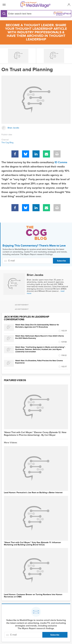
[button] (69, 5)
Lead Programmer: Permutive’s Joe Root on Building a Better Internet (33, 493)
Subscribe (61, 261)
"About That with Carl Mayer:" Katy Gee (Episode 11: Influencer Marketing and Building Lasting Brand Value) (32, 544)
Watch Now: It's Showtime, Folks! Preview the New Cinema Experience (39, 362)
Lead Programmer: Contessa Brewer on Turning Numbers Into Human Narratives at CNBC (33, 596)
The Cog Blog (7, 143)
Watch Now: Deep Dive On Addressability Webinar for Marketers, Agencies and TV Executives (37, 326)
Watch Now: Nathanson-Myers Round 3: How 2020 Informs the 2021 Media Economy (40, 337)
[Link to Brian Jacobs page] (36, 128)
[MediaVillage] (35, 5)
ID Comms (61, 162)
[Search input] (21, 14)
